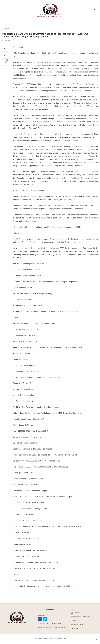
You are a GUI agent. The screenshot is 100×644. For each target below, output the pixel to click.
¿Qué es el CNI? (76, 613)
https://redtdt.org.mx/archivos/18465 (56, 586)
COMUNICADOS (6, 28)
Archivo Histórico (77, 625)
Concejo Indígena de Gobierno (81, 617)
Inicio (73, 609)
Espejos (74, 621)
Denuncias (74, 629)
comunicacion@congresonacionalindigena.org (53, 627)
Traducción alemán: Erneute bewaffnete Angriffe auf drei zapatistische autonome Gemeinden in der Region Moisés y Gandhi (45, 35)
